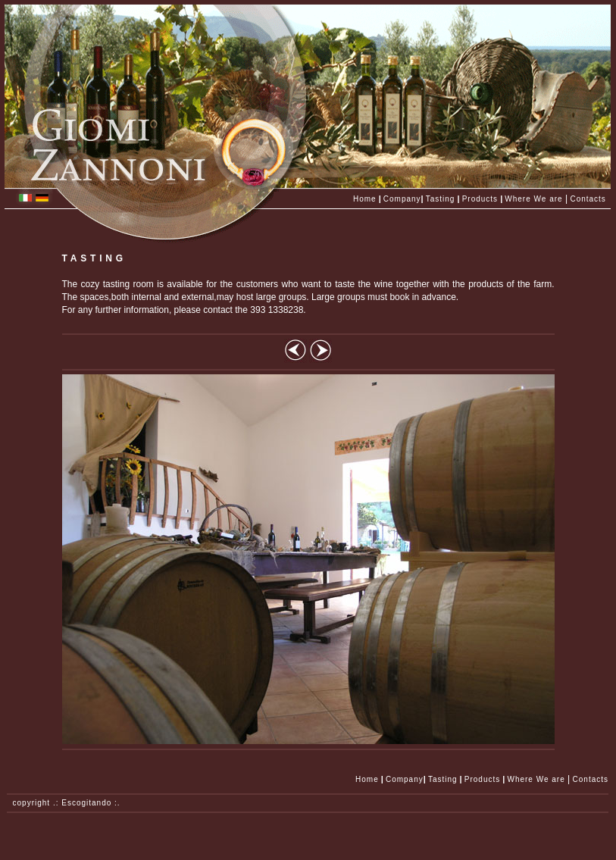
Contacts (588, 199)
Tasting (441, 199)
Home (365, 199)
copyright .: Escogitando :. (64, 803)
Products (480, 199)
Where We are (533, 199)
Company (402, 199)
